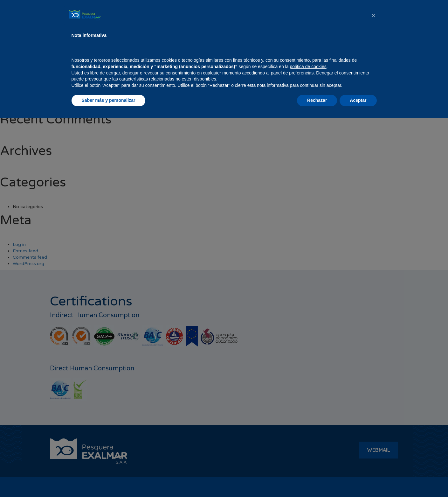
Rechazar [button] (317, 479)
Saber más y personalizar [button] (109, 479)
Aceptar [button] (358, 479)
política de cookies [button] (308, 446)
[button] (374, 395)
